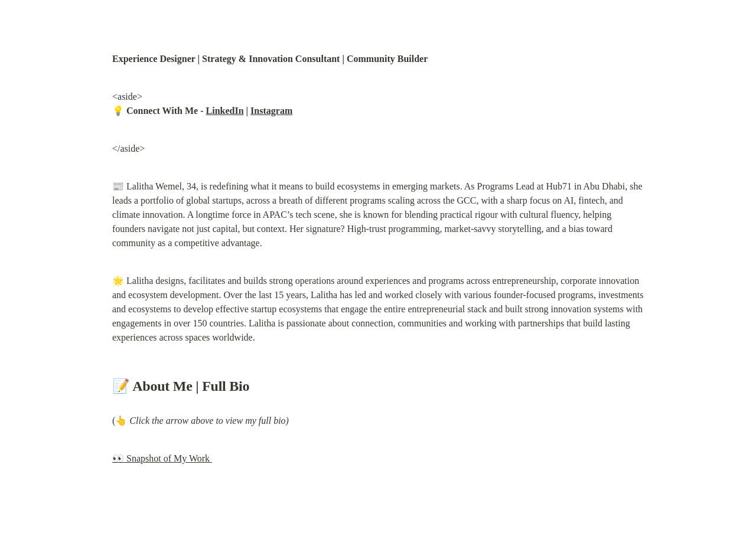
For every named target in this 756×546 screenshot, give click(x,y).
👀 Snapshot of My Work (162, 458)
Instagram (271, 111)
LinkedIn (225, 111)
